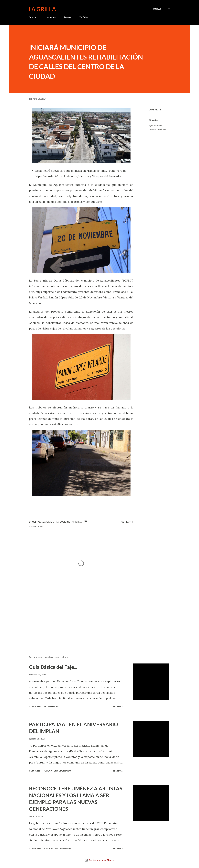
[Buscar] (157, 9)
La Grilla (42, 9)
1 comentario (51, 707)
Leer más (118, 707)
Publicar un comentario (57, 771)
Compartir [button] (155, 110)
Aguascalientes (156, 125)
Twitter (68, 17)
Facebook (33, 17)
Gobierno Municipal (157, 129)
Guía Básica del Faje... (53, 667)
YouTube (84, 17)
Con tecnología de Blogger (100, 860)
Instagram (51, 17)
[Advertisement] (77, 621)
